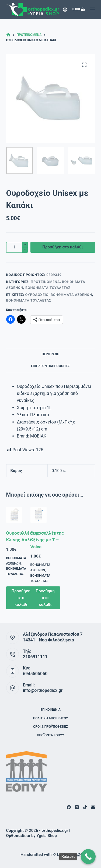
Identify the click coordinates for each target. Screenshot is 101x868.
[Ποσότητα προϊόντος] (17, 247)
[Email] (93, 807)
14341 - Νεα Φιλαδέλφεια (48, 640)
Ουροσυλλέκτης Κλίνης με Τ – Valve (47, 540)
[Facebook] (69, 807)
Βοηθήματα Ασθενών (71, 295)
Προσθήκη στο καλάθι (62, 247)
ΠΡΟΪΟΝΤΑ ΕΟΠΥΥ (50, 735)
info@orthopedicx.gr (43, 690)
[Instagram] (77, 807)
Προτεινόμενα (45, 282)
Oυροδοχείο (37, 295)
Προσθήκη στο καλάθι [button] (21, 598)
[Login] (65, 10)
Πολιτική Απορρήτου (50, 718)
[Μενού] (93, 9)
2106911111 (35, 657)
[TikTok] (85, 807)
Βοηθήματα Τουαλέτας (48, 288)
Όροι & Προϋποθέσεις (50, 727)
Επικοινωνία (50, 710)
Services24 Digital (79, 855)
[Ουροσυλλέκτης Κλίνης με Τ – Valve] (39, 515)
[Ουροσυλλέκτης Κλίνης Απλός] (14, 515)
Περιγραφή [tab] (50, 354)
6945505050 (35, 674)
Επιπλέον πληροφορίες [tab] (50, 366)
